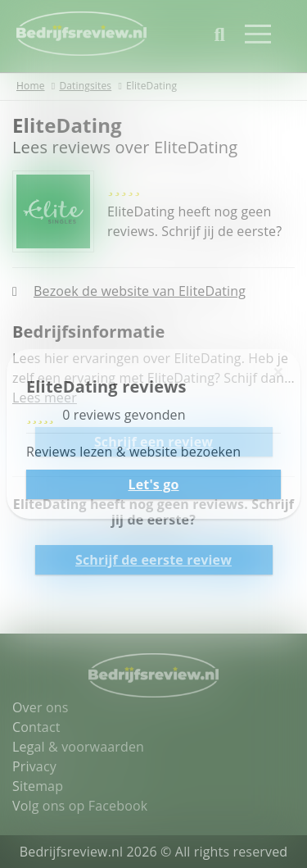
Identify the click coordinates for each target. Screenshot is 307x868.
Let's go (153, 484)
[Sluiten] (278, 371)
